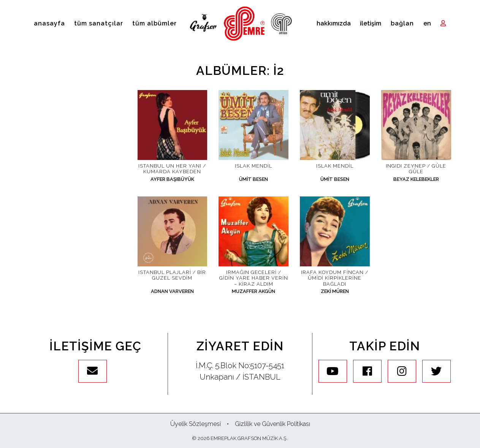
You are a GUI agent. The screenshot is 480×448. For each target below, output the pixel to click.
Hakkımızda (334, 23)
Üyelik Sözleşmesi (196, 424)
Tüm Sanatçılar (99, 23)
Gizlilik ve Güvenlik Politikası (272, 424)
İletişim (371, 23)
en (427, 23)
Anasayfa (49, 23)
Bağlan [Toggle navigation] (402, 23)
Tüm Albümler (154, 23)
